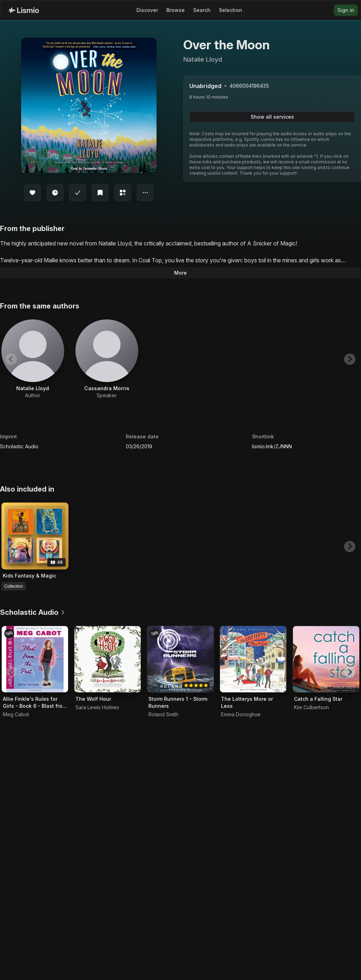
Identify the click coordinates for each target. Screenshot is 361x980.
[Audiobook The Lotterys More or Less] (253, 659)
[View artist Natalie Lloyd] (33, 359)
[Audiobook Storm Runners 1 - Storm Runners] (180, 659)
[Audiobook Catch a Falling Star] (326, 659)
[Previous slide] (11, 359)
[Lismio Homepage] (24, 10)
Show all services (272, 117)
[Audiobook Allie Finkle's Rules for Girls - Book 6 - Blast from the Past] (35, 659)
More (180, 273)
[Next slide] (350, 359)
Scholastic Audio (19, 446)
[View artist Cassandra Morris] (107, 359)
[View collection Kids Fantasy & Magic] (35, 536)
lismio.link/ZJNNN (272, 446)
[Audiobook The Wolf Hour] (108, 659)
